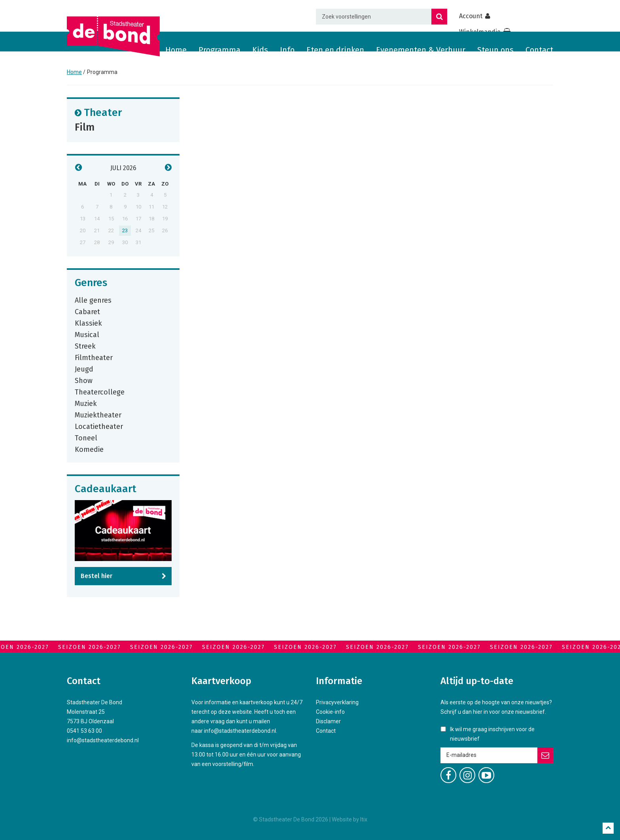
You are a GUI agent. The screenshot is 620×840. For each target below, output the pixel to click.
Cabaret (87, 311)
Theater (103, 112)
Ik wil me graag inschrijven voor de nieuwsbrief (492, 734)
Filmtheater (94, 357)
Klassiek (88, 323)
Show (84, 380)
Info (287, 50)
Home (176, 50)
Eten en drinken (335, 50)
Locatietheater (99, 426)
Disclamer (328, 721)
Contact (539, 50)
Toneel (86, 438)
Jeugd (84, 369)
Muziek (86, 403)
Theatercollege (100, 392)
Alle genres (93, 300)
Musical (87, 334)
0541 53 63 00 (84, 731)
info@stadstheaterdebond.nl (103, 740)
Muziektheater (98, 415)
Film (85, 127)
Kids (260, 50)
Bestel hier (96, 576)
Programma (219, 50)
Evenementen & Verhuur (421, 50)
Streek (85, 346)
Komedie (89, 449)
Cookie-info (330, 712)
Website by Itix (350, 819)
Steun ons (495, 50)
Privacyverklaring (337, 702)
